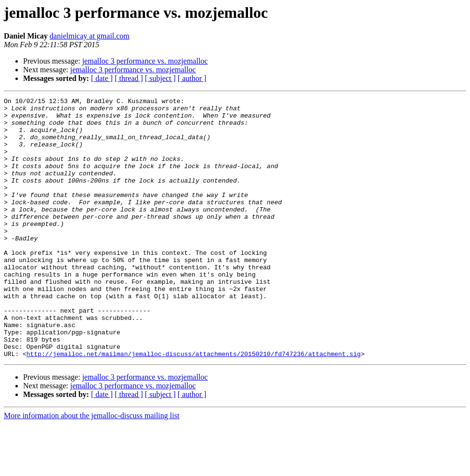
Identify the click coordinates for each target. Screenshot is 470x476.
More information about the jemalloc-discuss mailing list (91, 468)
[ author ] (192, 78)
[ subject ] (160, 78)
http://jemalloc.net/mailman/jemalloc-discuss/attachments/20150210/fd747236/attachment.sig (194, 406)
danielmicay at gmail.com (90, 36)
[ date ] (102, 78)
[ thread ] (129, 78)
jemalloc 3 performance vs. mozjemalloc (145, 61)
